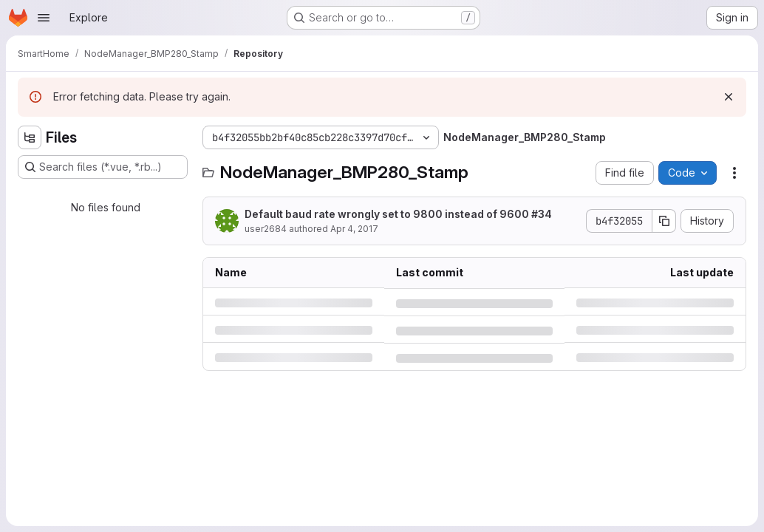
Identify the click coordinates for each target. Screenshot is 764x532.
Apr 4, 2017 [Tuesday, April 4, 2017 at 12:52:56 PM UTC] (354, 229)
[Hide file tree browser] (30, 137)
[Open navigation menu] (44, 18)
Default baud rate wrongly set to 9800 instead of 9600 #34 (398, 214)
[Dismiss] (729, 97)
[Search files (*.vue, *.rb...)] (103, 167)
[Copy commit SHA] (664, 221)
